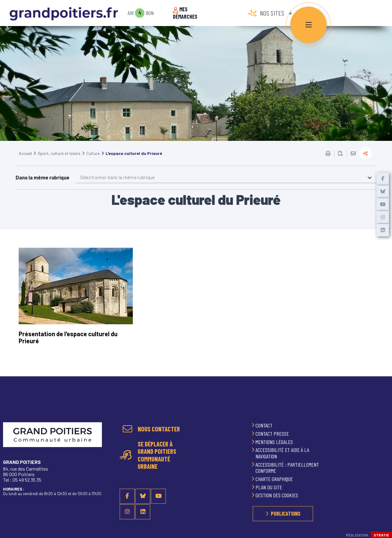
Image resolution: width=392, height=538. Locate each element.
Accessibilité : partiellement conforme (287, 468)
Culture (93, 161)
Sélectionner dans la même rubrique (118, 185)
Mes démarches (185, 13)
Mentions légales (275, 442)
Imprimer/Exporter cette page (328, 161)
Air (131, 13)
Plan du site (269, 487)
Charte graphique (275, 479)
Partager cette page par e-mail (353, 161)
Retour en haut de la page (380, 410)
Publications (286, 514)
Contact (265, 426)
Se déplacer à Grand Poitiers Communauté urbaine (157, 455)
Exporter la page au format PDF (341, 161)
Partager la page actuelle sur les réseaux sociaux (366, 161)
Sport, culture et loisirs (59, 161)
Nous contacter (159, 429)
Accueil (25, 161)
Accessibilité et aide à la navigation (282, 453)
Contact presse (273, 434)
